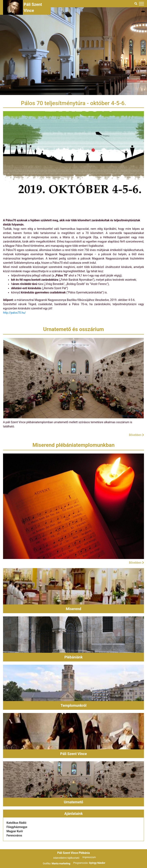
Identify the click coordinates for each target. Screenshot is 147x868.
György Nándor (97, 863)
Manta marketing (61, 864)
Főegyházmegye (17, 827)
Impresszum (89, 857)
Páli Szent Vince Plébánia (73, 853)
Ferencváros (14, 835)
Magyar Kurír (15, 831)
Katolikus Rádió (16, 823)
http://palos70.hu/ (14, 313)
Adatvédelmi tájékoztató (66, 858)
